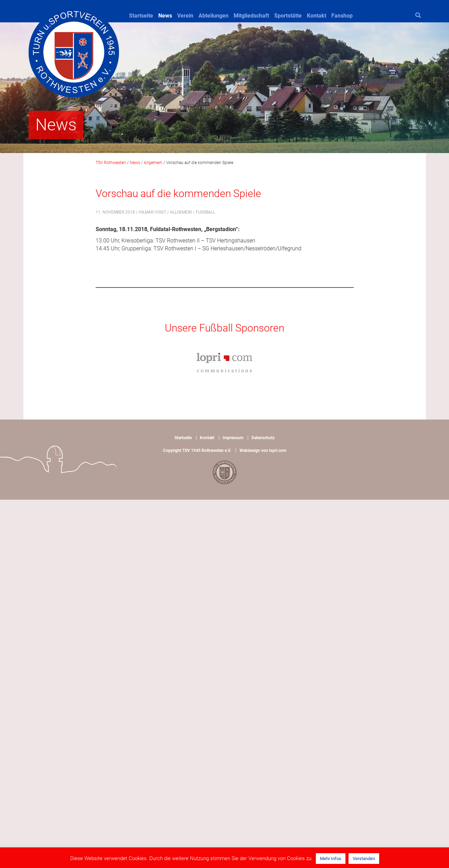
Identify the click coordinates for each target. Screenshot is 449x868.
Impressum (233, 438)
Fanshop (342, 16)
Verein (185, 16)
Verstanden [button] (364, 859)
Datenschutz (263, 438)
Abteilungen (213, 16)
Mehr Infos (331, 859)
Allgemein (181, 212)
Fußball (205, 212)
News (165, 16)
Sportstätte (288, 16)
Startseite (141, 16)
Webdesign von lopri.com (263, 451)
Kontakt (317, 16)
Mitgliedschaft (251, 16)
